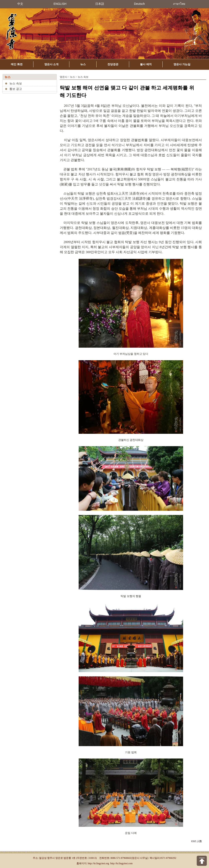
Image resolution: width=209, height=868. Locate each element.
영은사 (64, 77)
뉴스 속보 (16, 84)
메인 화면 (17, 64)
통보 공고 (16, 89)
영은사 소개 (52, 64)
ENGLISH (60, 4)
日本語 (100, 4)
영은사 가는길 (182, 64)
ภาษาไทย (179, 4)
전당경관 (113, 64)
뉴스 (83, 64)
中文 (20, 4)
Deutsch (139, 4)
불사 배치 (146, 64)
